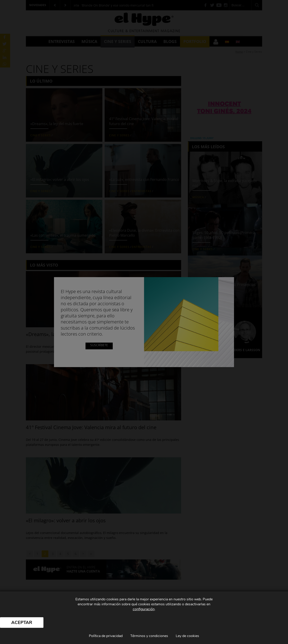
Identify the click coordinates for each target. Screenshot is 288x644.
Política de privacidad (106, 636)
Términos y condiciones (149, 636)
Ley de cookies (187, 636)
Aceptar (22, 623)
